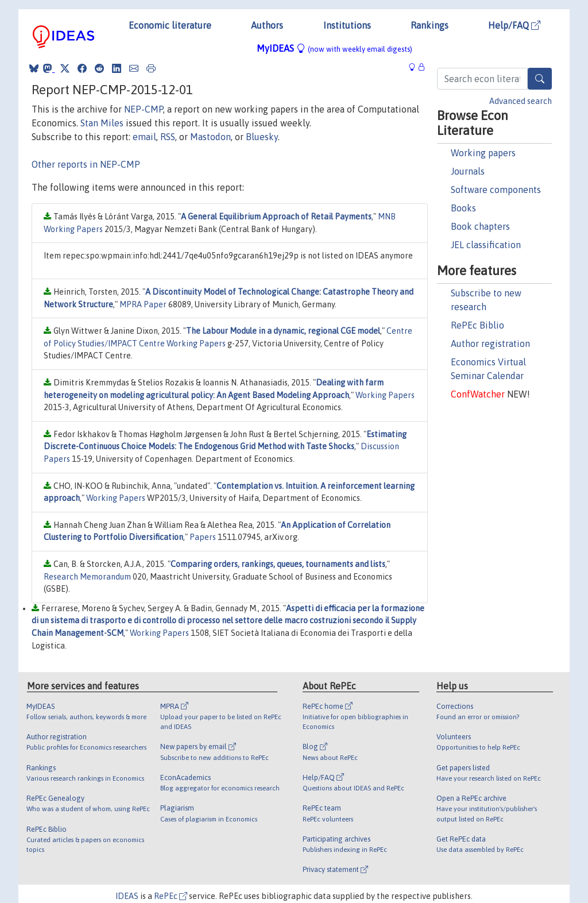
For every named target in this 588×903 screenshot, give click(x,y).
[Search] (540, 79)
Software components (496, 190)
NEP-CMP (144, 109)
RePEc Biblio (477, 325)
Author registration (490, 344)
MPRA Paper (143, 304)
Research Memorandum (87, 577)
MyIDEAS (334, 48)
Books (463, 208)
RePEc (171, 896)
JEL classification (486, 245)
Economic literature (170, 25)
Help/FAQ (514, 25)
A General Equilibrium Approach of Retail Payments (276, 217)
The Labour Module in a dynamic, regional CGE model (283, 331)
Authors (267, 25)
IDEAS (127, 896)
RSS (168, 137)
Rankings (430, 25)
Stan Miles (102, 123)
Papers (203, 537)
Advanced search (521, 101)
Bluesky (262, 137)
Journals (468, 171)
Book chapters (480, 226)
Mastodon (210, 137)
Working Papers (385, 395)
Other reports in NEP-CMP (86, 164)
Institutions (347, 25)
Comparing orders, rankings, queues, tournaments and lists (278, 564)
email (144, 137)
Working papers (483, 153)
